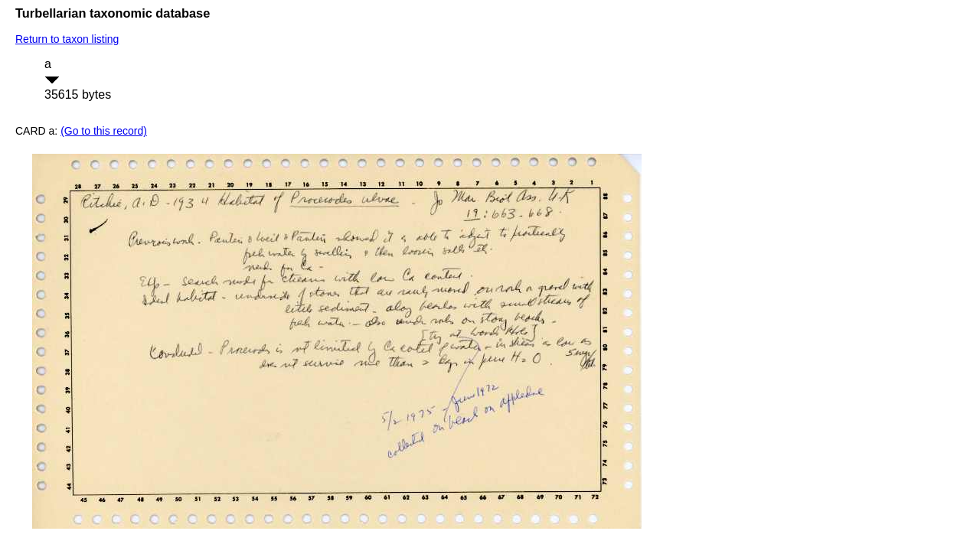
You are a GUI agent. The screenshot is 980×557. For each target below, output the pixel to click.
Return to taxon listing (67, 39)
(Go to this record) (104, 131)
